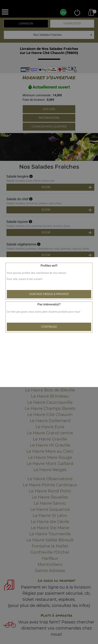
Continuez (49, 327)
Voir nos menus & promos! (49, 294)
